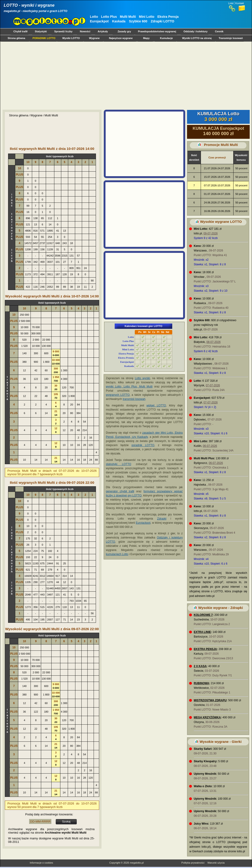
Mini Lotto (147, 17)
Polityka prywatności (193, 863)
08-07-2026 (214, 342)
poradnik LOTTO (143, 445)
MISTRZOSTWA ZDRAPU (210, 700)
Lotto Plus (109, 17)
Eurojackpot (99, 21)
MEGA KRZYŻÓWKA (207, 717)
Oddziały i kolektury (196, 31)
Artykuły (103, 31)
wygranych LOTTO (118, 395)
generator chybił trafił (120, 491)
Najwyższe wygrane (121, 38)
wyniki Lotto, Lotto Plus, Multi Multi (129, 387)
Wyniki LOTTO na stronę (197, 38)
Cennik (219, 31)
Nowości (85, 31)
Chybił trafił (20, 31)
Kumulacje (166, 38)
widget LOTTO (156, 405)
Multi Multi (128, 17)
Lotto (94, 17)
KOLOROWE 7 (203, 615)
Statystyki (41, 31)
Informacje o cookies (41, 863)
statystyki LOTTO (118, 464)
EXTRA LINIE (202, 632)
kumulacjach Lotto (117, 554)
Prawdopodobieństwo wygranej (157, 31)
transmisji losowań (134, 399)
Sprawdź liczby (63, 31)
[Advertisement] (125, 76)
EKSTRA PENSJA (205, 649)
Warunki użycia (216, 863)
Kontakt (240, 3)
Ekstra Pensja (168, 17)
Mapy (146, 38)
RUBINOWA (201, 683)
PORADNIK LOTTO (44, 38)
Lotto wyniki (142, 378)
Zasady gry (124, 31)
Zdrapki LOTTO (163, 21)
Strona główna (16, 38)
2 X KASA (200, 666)
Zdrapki (162, 519)
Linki (231, 3)
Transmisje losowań (231, 38)
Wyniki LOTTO (71, 38)
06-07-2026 (210, 446)
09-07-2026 (211, 233)
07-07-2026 (213, 385)
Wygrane (94, 38)
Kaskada (119, 21)
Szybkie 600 (138, 21)
